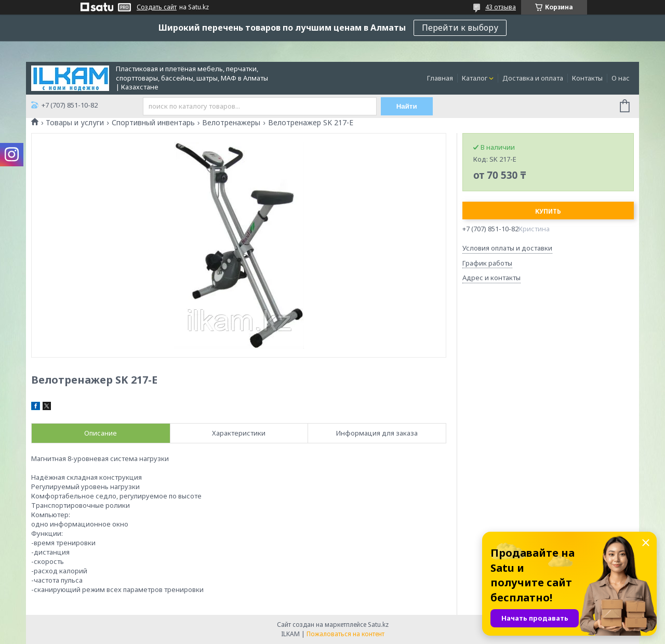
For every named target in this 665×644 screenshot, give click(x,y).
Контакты (587, 78)
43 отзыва (501, 7)
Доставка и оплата (533, 78)
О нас (621, 78)
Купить (548, 211)
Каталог (475, 78)
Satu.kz (378, 625)
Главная (440, 78)
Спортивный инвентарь (153, 123)
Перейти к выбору (460, 28)
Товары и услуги (75, 123)
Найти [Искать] (407, 106)
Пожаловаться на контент (345, 634)
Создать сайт (157, 7)
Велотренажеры (231, 123)
